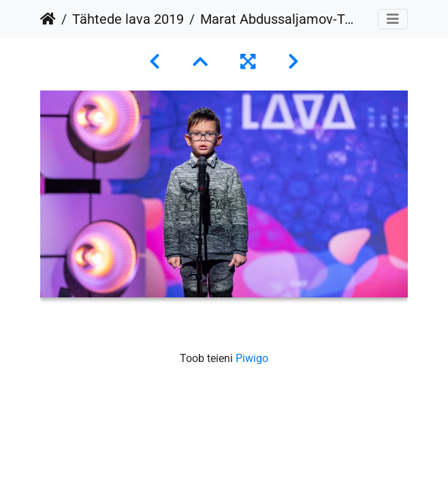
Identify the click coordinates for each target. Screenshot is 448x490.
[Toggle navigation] (393, 19)
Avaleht (48, 19)
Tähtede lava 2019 (128, 19)
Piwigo (252, 358)
